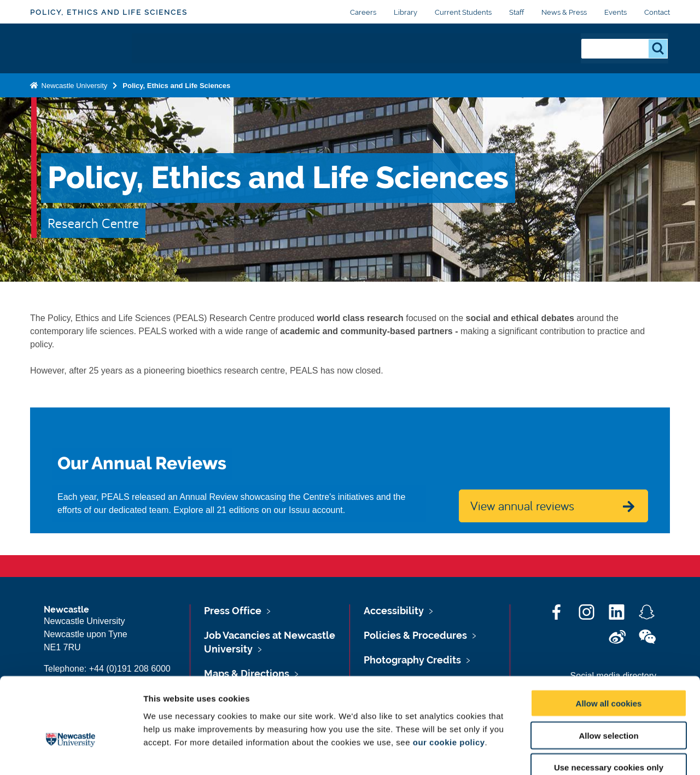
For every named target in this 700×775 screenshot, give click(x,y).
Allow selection (608, 673)
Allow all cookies (609, 641)
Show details (574, 753)
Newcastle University (73, 86)
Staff (517, 12)
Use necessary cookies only (609, 705)
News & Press (564, 12)
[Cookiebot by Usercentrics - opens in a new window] (71, 754)
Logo (82, 48)
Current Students (463, 12)
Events (616, 12)
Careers (363, 12)
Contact (657, 12)
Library (406, 12)
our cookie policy (449, 680)
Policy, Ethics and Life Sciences (109, 12)
